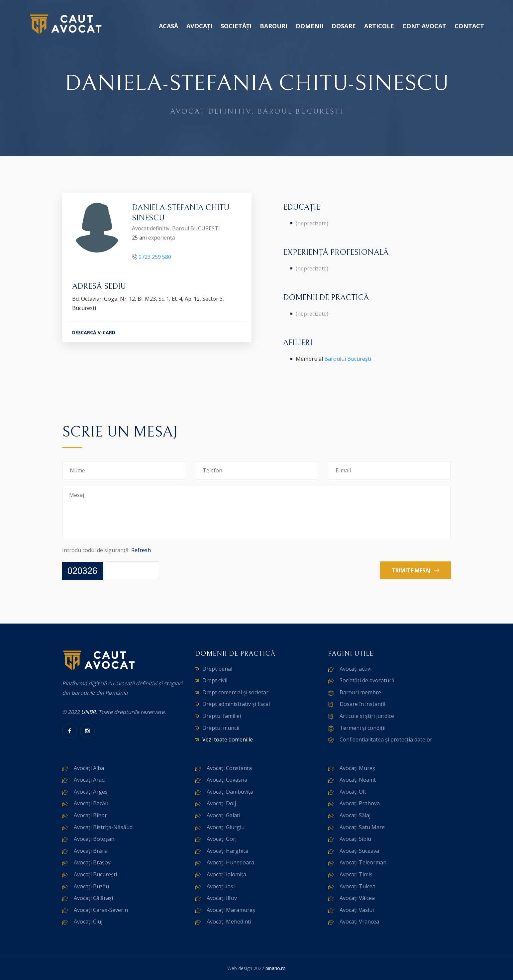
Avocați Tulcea (358, 886)
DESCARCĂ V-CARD (94, 334)
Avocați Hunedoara (230, 862)
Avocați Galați (223, 815)
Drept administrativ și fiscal (236, 704)
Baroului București (348, 359)
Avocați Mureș (357, 768)
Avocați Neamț (358, 780)
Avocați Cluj (88, 922)
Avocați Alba (89, 768)
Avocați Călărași (93, 898)
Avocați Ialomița (226, 874)
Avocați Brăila (91, 851)
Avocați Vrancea (359, 922)
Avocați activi (356, 669)
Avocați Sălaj (355, 815)
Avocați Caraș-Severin (101, 910)
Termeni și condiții (362, 728)
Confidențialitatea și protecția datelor (386, 739)
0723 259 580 (155, 258)
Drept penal (217, 669)
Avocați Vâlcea (357, 898)
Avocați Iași (221, 886)
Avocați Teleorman (363, 862)
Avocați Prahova (360, 803)
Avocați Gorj (222, 839)
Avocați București (95, 874)
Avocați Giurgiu (226, 827)
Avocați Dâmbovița (230, 792)
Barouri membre (360, 692)
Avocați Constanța (229, 768)
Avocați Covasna (227, 780)
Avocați (199, 26)
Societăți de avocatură (367, 680)
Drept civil (215, 680)
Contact (469, 26)
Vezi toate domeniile (228, 739)
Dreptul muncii (221, 728)
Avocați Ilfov (222, 898)
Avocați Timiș (356, 874)
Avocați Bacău (91, 803)
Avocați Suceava (359, 851)
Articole (379, 26)
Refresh (141, 550)
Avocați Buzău (91, 886)
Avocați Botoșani (95, 839)
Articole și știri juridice (367, 716)
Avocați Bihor (90, 815)
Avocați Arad (89, 780)
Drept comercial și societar (235, 692)
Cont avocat (424, 26)
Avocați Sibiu (355, 839)
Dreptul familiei (222, 716)
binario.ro (276, 968)
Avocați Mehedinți (229, 922)
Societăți (236, 26)
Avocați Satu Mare (362, 827)
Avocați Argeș (91, 792)
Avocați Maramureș (231, 910)
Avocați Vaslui (357, 910)
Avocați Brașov (92, 862)
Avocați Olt (353, 792)
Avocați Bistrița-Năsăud (103, 827)
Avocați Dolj (221, 803)
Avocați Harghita (227, 851)
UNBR (88, 712)
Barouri (274, 26)
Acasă (168, 26)
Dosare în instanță (363, 704)
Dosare (344, 26)
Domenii (309, 26)
